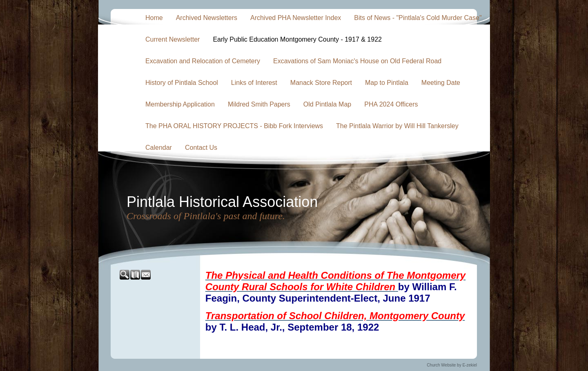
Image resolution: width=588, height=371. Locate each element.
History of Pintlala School (182, 83)
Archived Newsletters (207, 18)
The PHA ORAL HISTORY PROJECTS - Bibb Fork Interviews (234, 126)
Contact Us (201, 148)
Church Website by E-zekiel (452, 365)
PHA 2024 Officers (391, 104)
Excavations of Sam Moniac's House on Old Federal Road (357, 61)
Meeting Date (441, 83)
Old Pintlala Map (327, 104)
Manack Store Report (321, 83)
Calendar (159, 148)
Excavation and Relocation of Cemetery (203, 61)
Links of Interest (254, 83)
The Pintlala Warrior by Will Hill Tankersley (397, 126)
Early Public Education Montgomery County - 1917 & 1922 (297, 39)
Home (154, 18)
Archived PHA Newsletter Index (296, 18)
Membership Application (180, 104)
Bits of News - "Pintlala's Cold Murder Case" (418, 18)
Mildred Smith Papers (259, 104)
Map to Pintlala (387, 83)
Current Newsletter (173, 39)
